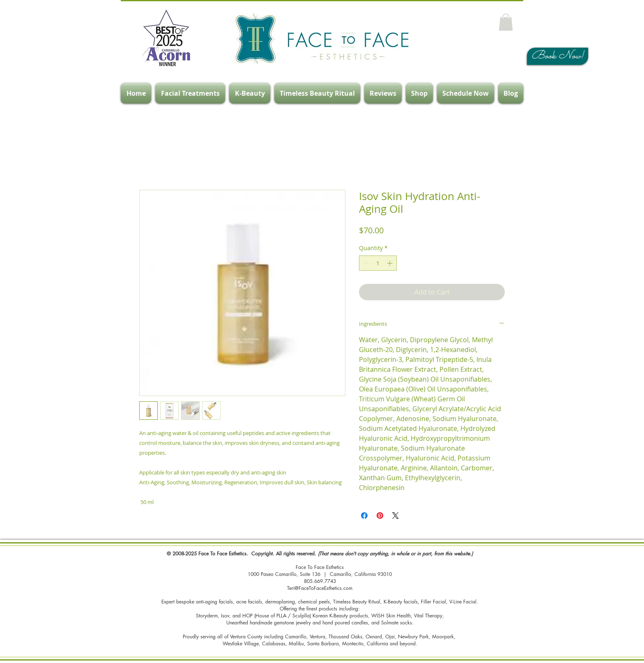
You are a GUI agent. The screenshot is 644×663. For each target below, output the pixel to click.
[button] (506, 22)
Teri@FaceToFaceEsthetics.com (320, 588)
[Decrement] (365, 263)
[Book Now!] (558, 56)
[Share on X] (396, 516)
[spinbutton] (378, 263)
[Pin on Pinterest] (380, 516)
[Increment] (390, 263)
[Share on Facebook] (364, 516)
